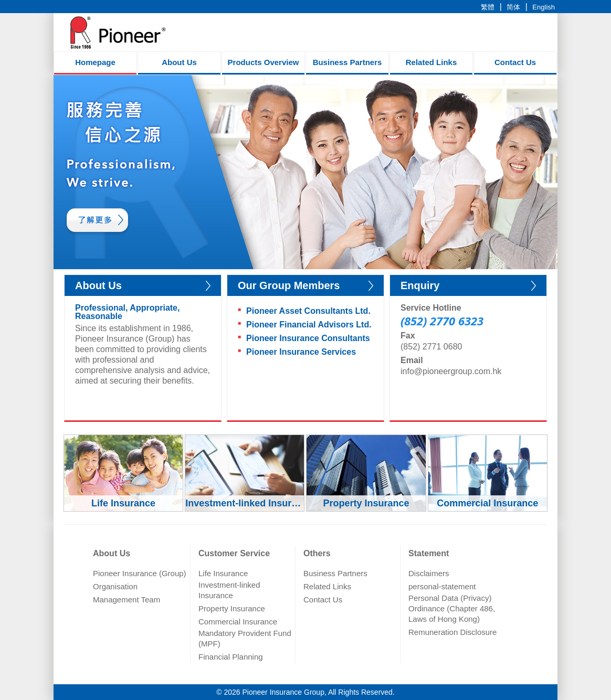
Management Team (127, 600)
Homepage (95, 62)
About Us (179, 62)
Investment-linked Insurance (229, 590)
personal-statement (442, 586)
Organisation (115, 586)
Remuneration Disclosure (452, 632)
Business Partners (347, 62)
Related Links (431, 62)
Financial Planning (231, 657)
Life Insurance (223, 573)
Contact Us (515, 62)
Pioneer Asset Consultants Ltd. (308, 311)
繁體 (488, 7)
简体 (513, 7)
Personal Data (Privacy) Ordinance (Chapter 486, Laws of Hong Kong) (452, 608)
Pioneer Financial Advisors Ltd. (309, 325)
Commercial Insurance (238, 622)
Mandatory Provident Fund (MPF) (245, 638)
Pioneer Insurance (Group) (140, 573)
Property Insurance (232, 608)
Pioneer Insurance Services (301, 352)
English (544, 7)
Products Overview (264, 62)
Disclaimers (429, 573)
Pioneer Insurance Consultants (308, 338)
